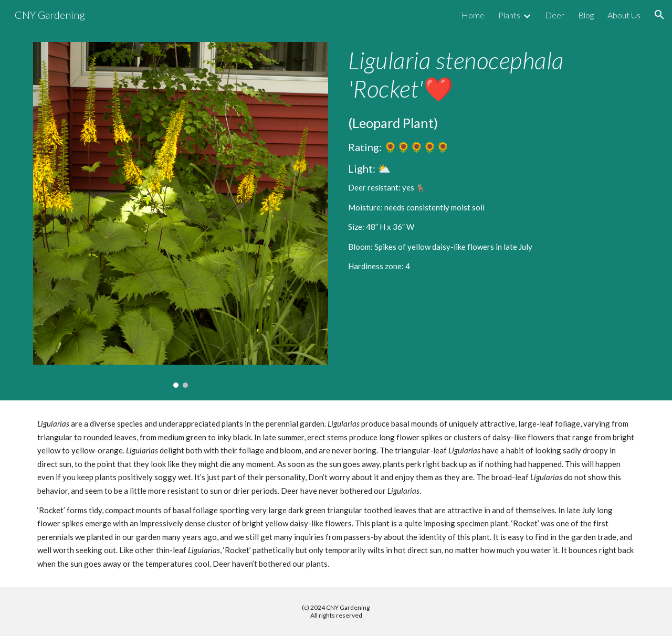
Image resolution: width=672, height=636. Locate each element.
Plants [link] (509, 15)
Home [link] (473, 15)
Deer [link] (555, 15)
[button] (659, 15)
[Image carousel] (181, 215)
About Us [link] (624, 15)
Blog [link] (586, 15)
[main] (491, 160)
